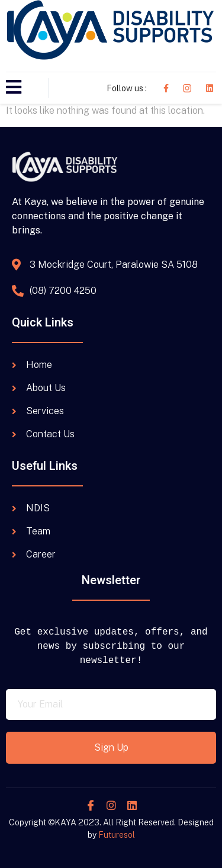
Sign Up (111, 747)
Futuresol (117, 835)
